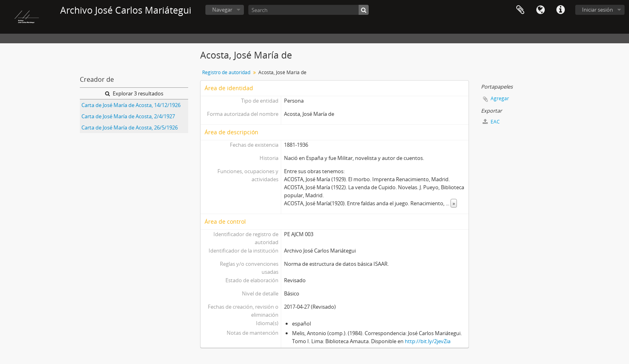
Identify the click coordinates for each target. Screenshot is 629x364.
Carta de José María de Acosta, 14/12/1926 (131, 105)
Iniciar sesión (598, 10)
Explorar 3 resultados (134, 93)
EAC (491, 122)
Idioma (540, 10)
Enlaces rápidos (560, 10)
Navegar (222, 10)
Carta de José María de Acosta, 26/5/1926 (130, 127)
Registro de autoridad (226, 72)
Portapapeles (520, 10)
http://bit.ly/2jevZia (428, 341)
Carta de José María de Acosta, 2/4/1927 (128, 116)
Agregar (500, 98)
